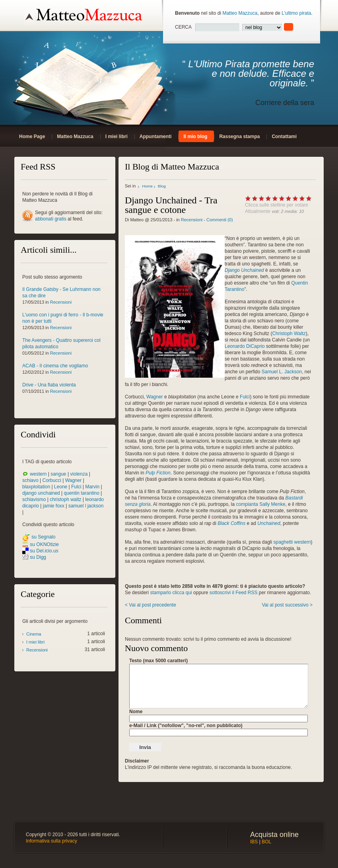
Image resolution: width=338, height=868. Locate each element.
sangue (58, 474)
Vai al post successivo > (287, 605)
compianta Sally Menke (261, 504)
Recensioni (61, 302)
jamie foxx (54, 506)
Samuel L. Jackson (282, 372)
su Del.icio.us (44, 551)
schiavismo (34, 499)
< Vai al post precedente (151, 605)
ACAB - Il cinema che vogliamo (55, 366)
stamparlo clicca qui (171, 593)
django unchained (41, 493)
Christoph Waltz (289, 334)
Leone (61, 487)
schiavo (30, 480)
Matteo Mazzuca (240, 13)
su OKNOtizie (44, 544)
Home (147, 186)
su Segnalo (43, 537)
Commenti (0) (220, 220)
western (38, 474)
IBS (254, 842)
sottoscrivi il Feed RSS (234, 593)
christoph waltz (65, 499)
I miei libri (35, 642)
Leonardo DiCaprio (245, 346)
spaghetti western (292, 542)
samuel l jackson (86, 506)
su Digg (38, 557)
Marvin (92, 487)
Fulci (76, 487)
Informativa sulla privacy (51, 841)
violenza (79, 474)
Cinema (34, 634)
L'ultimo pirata (296, 13)
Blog (162, 186)
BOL (266, 842)
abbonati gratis (51, 219)
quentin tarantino (82, 493)
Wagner (74, 480)
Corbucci (51, 480)
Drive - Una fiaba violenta (49, 385)
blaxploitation (36, 487)
